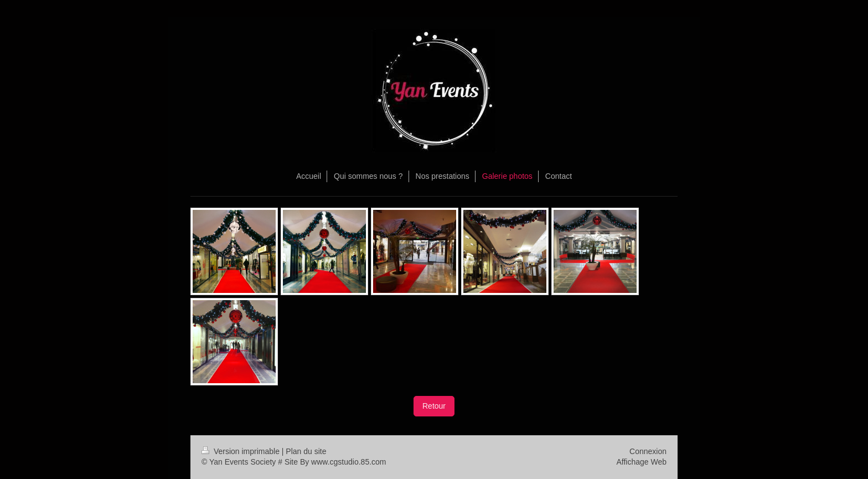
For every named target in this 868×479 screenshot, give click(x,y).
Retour (434, 406)
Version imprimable (242, 451)
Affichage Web (641, 462)
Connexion (648, 451)
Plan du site (306, 451)
